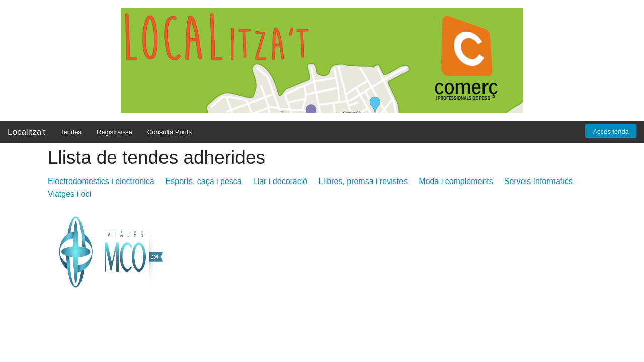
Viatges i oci (69, 194)
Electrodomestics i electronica (101, 181)
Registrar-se (114, 132)
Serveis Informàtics (538, 181)
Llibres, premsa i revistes (363, 181)
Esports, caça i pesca (204, 181)
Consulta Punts (170, 132)
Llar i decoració (280, 181)
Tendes (71, 132)
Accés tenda (611, 131)
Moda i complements (456, 181)
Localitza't (26, 132)
